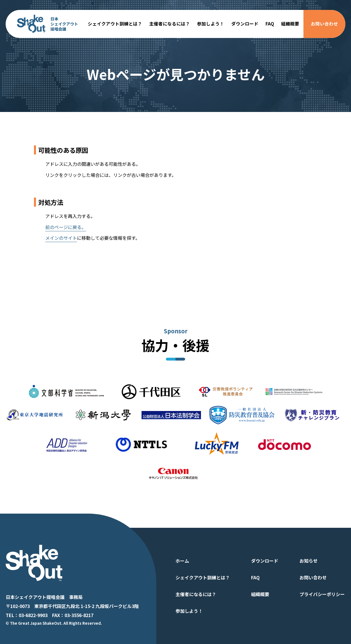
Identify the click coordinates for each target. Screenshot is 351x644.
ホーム (182, 561)
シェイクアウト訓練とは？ (115, 24)
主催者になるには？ (170, 24)
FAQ (270, 24)
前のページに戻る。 (66, 227)
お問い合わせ (324, 24)
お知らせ (309, 561)
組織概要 (290, 24)
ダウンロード (245, 24)
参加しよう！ (211, 24)
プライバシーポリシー (322, 594)
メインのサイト (61, 238)
